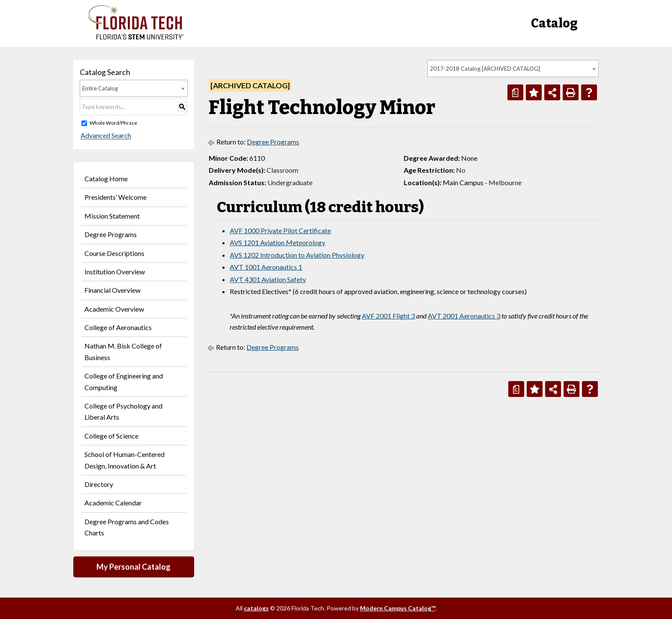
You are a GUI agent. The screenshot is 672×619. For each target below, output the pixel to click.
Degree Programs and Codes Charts (127, 527)
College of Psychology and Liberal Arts (123, 411)
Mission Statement (112, 216)
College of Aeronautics (118, 327)
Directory (99, 484)
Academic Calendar (113, 503)
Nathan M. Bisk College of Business (123, 351)
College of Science (111, 436)
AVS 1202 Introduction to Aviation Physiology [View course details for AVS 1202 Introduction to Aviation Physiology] (297, 255)
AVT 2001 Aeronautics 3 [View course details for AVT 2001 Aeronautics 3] (464, 316)
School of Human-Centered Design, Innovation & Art (124, 460)
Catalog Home (106, 179)
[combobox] (513, 69)
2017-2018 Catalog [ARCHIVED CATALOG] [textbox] (485, 69)
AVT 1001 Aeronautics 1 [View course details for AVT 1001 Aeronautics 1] (266, 267)
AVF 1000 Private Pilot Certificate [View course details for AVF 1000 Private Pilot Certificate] (280, 230)
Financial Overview (112, 290)
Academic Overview (114, 309)
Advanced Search (105, 136)
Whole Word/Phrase (113, 123)
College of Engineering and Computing (124, 381)
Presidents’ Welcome (115, 197)
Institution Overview (115, 272)
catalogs (256, 608)
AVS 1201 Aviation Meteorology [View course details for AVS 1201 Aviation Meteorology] (277, 242)
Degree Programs (111, 234)
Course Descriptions (114, 253)
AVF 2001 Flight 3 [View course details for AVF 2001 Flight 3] (388, 316)
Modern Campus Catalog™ (398, 608)
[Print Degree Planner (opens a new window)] (515, 92)
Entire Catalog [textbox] (100, 88)
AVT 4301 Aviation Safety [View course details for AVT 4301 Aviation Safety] (268, 279)
